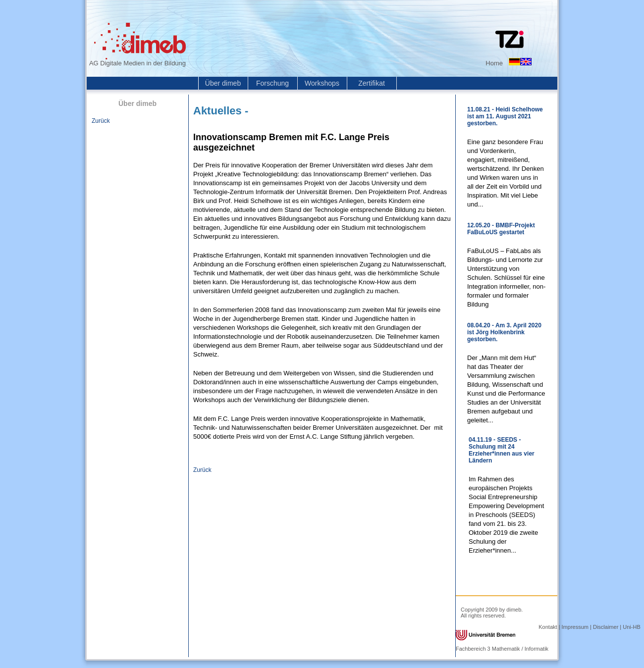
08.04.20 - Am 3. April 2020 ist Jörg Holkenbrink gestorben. (504, 332)
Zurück (101, 121)
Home (494, 63)
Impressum (575, 627)
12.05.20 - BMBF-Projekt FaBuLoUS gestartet (501, 229)
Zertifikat (372, 83)
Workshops (322, 83)
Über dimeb (223, 83)
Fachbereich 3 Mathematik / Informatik (502, 649)
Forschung (272, 83)
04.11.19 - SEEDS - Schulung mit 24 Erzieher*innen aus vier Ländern (502, 450)
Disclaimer (606, 627)
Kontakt (548, 627)
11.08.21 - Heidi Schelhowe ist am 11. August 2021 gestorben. (505, 116)
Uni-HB (631, 627)
